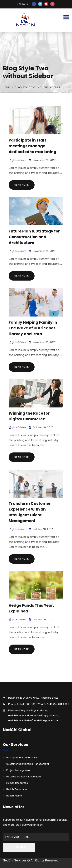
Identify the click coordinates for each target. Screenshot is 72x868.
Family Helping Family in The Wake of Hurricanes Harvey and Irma (33, 328)
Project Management (19, 770)
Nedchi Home (14, 796)
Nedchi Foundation (17, 789)
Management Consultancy (22, 758)
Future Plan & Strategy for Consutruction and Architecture (34, 237)
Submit (19, 847)
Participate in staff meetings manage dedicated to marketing (32, 146)
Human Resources (17, 783)
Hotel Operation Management (24, 777)
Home (6, 87)
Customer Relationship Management (28, 764)
